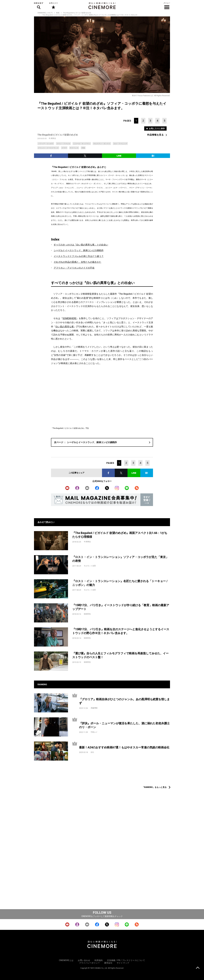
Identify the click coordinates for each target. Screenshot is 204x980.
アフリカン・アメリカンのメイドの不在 (74, 268)
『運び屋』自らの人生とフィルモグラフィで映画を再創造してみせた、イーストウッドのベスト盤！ (120, 655)
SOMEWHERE (69, 318)
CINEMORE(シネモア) (45, 13)
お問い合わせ (84, 960)
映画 (58, 13)
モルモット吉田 (90, 566)
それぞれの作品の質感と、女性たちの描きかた (77, 262)
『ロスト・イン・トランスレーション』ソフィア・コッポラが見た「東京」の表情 (120, 559)
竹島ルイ (94, 732)
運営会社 (108, 963)
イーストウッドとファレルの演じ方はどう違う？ (79, 256)
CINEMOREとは (66, 960)
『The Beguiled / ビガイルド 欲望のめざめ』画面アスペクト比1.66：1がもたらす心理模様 (120, 535)
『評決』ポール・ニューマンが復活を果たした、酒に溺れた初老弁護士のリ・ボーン (124, 725)
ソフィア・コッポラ (46, 144)
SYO (92, 752)
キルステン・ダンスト (102, 144)
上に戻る (198, 968)
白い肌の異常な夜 (65, 327)
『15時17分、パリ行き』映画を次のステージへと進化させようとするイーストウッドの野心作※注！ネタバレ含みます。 (121, 631)
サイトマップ (123, 963)
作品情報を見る (155, 135)
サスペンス (74, 148)
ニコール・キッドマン (82, 144)
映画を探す (39, 6)
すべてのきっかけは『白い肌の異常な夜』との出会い (81, 245)
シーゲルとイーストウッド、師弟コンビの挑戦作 (79, 250)
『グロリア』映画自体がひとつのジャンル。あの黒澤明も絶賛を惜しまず (124, 701)
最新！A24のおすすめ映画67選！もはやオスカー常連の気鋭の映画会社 (124, 747)
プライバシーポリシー (89, 963)
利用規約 (99, 960)
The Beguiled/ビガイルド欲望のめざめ (77, 13)
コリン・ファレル (63, 144)
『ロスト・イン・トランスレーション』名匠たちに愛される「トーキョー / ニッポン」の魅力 (120, 583)
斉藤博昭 (94, 708)
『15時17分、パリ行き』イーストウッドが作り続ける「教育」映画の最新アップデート (121, 607)
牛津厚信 (52, 138)
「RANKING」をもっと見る (154, 787)
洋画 (83, 148)
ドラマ (64, 148)
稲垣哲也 (87, 614)
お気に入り (53, 6)
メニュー (167, 6)
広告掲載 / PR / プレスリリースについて (126, 960)
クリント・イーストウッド (48, 148)
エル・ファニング (120, 144)
